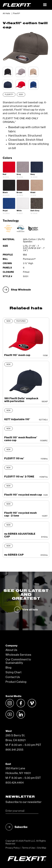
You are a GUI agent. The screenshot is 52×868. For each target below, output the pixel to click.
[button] (45, 5)
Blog (9, 668)
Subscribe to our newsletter (24, 802)
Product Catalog (16, 682)
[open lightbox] (9, 167)
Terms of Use (28, 848)
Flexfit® (17, 14)
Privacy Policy (13, 848)
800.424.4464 (15, 783)
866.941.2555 (14, 750)
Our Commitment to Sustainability (18, 661)
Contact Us (13, 677)
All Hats (6, 14)
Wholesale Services (18, 655)
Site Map (42, 848)
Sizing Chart (14, 672)
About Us (11, 650)
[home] (22, 5)
